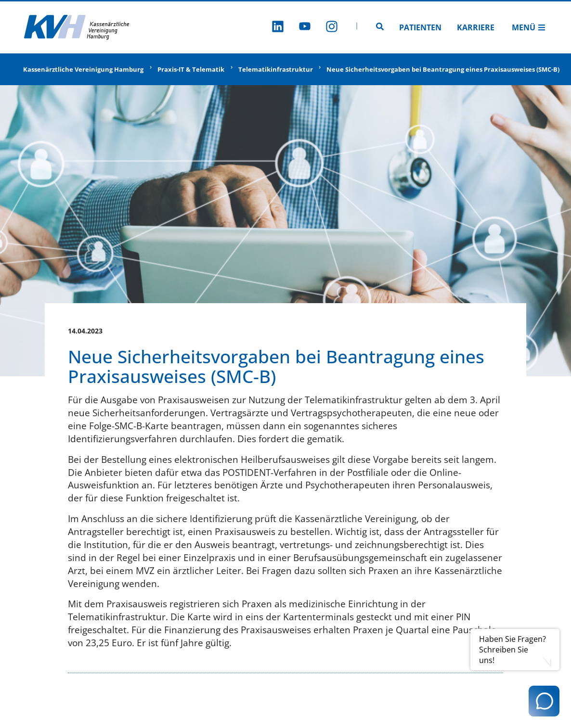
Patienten (420, 27)
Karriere (476, 27)
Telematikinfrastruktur (276, 69)
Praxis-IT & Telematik (191, 69)
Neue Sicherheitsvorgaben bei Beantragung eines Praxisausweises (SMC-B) (443, 69)
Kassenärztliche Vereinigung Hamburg (83, 69)
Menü (529, 27)
